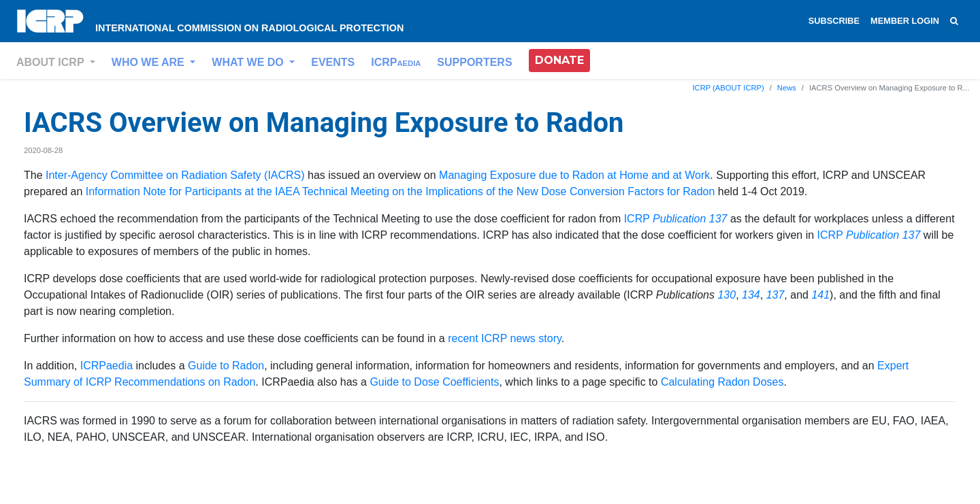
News (787, 88)
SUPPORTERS (474, 62)
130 (726, 295)
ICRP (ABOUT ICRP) (728, 88)
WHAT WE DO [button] (249, 62)
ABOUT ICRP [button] (52, 62)
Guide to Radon (226, 366)
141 (820, 295)
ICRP (396, 62)
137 (775, 295)
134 (751, 295)
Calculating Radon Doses (722, 382)
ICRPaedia (107, 366)
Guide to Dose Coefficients (434, 382)
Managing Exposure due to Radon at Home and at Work (574, 175)
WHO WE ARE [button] (149, 62)
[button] (559, 61)
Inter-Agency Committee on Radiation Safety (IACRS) (175, 175)
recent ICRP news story (505, 338)
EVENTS (333, 62)
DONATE (559, 60)
